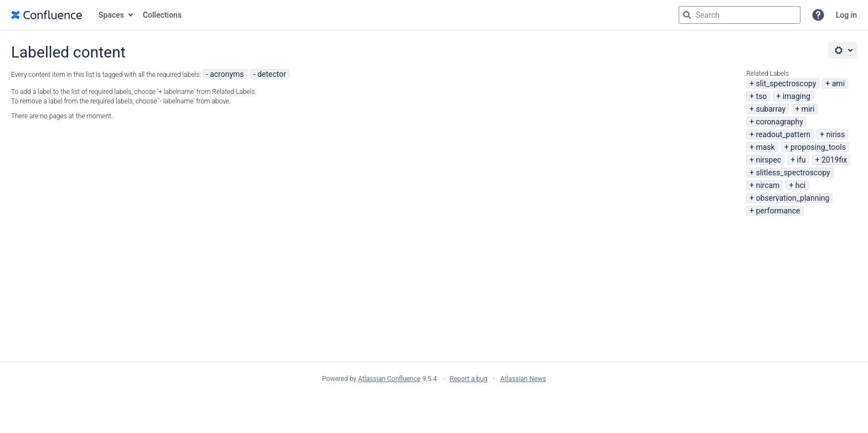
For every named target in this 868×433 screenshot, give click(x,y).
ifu (802, 160)
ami (838, 84)
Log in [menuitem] (846, 15)
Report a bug (468, 379)
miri (808, 109)
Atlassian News (523, 379)
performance (778, 211)
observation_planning (792, 198)
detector (272, 74)
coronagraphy (779, 122)
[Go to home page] (46, 15)
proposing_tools (818, 147)
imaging (797, 96)
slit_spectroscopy (786, 84)
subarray (771, 109)
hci (800, 185)
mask (765, 147)
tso (761, 96)
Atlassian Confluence (389, 379)
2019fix (834, 160)
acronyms (227, 74)
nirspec (768, 160)
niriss (836, 134)
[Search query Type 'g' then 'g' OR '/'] (740, 15)
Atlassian (434, 403)
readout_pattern (783, 134)
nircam (768, 185)
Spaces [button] (111, 15)
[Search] (687, 15)
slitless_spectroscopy (793, 173)
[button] (818, 15)
